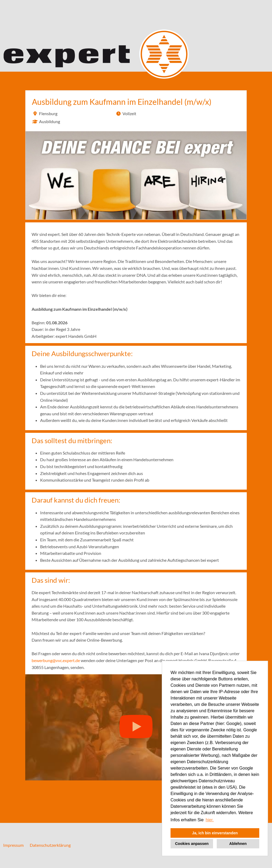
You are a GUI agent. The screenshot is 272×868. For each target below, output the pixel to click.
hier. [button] (210, 820)
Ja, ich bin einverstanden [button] (215, 833)
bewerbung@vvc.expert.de (56, 660)
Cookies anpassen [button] (192, 844)
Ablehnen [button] (238, 844)
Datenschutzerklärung (50, 845)
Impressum (13, 845)
